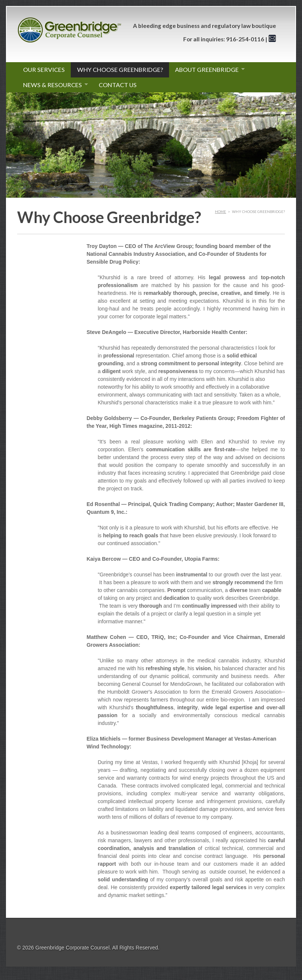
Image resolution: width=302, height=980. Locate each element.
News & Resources (53, 85)
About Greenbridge (207, 70)
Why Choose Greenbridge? (120, 69)
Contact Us (118, 85)
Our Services (44, 69)
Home (220, 211)
